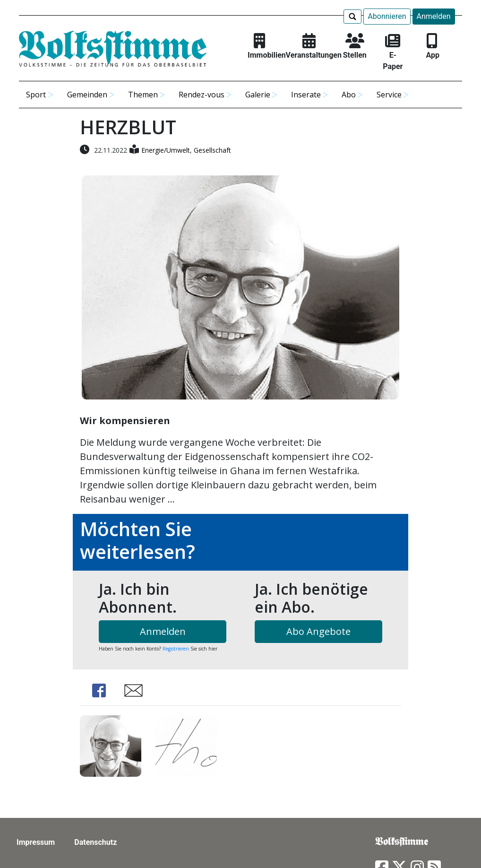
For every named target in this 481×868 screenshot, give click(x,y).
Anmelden (434, 16)
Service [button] (389, 95)
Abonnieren (387, 16)
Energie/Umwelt (166, 150)
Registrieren (176, 649)
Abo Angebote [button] (318, 631)
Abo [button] (349, 95)
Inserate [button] (306, 95)
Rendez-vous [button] (202, 95)
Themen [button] (143, 95)
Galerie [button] (258, 95)
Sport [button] (36, 95)
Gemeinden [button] (87, 95)
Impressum (36, 842)
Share (99, 690)
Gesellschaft (212, 150)
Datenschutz (95, 842)
